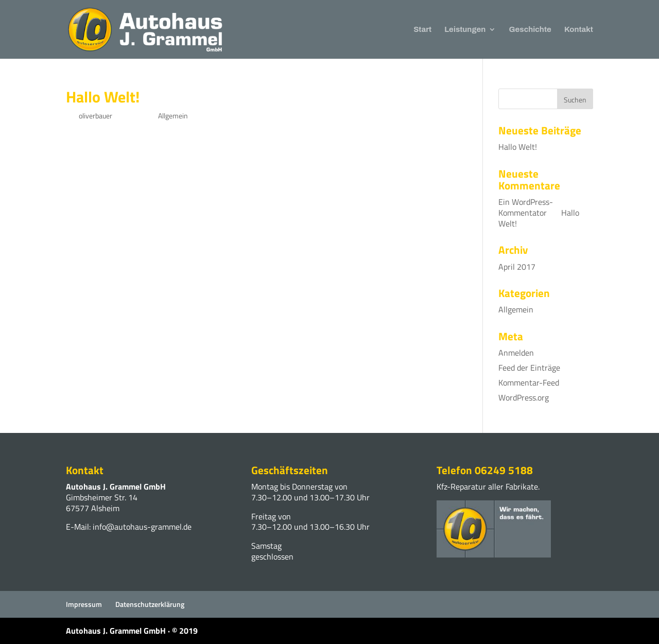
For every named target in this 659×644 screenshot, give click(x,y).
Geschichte (530, 30)
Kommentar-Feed (529, 382)
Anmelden (516, 353)
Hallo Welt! (103, 97)
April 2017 (517, 267)
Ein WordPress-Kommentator (526, 207)
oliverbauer (96, 116)
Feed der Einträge (529, 368)
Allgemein (173, 116)
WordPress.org (524, 397)
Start (422, 30)
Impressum (84, 604)
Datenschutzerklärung (150, 604)
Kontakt (579, 30)
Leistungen (465, 30)
